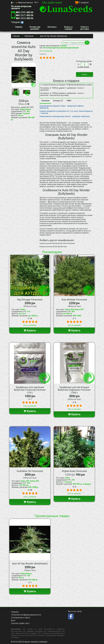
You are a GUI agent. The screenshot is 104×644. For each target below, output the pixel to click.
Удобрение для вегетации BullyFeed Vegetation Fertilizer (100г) (74, 390)
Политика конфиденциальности (26, 615)
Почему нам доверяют (35, 28)
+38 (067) (25, 15)
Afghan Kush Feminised (74, 471)
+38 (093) (25, 18)
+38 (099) (25, 12)
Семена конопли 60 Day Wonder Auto (53, 247)
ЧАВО (69, 101)
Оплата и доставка (85, 28)
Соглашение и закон (21, 618)
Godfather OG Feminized (30, 471)
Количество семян (84, 61)
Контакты (52, 27)
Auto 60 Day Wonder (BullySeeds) (30, 564)
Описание (45, 101)
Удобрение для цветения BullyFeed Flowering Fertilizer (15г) (30, 390)
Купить (85, 74)
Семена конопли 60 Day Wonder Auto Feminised (57, 243)
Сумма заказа (83, 67)
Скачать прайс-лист (20, 623)
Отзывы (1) (58, 101)
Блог (13, 620)
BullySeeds (29, 36)
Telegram (17, 22)
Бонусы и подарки (68, 28)
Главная (19, 27)
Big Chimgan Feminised (30, 300)
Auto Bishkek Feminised (74, 300)
